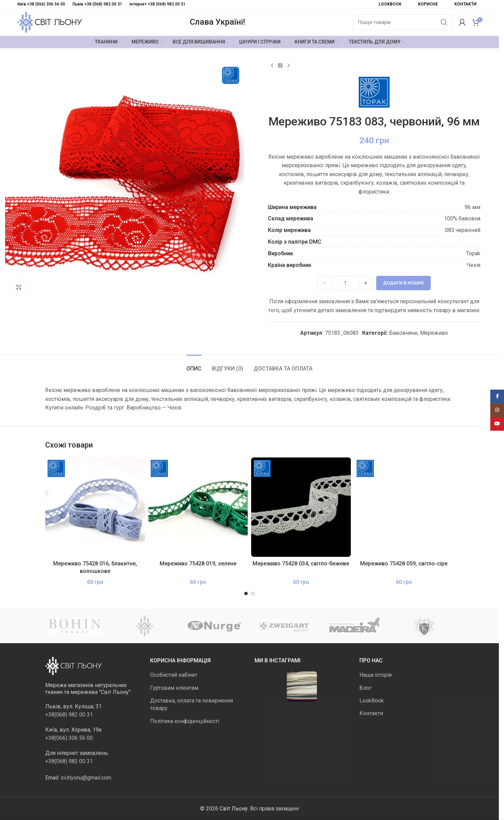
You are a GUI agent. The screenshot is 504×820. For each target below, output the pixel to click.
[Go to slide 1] (246, 593)
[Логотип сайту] (50, 22)
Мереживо (434, 333)
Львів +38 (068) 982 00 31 (97, 4)
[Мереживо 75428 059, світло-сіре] (404, 507)
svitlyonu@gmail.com (86, 778)
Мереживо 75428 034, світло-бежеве (301, 564)
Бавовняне (403, 333)
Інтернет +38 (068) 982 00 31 (158, 4)
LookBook (372, 701)
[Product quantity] (345, 283)
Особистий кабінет (174, 675)
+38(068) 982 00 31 (69, 715)
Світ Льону (234, 809)
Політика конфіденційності (185, 721)
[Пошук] (402, 22)
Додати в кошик (403, 283)
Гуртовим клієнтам (174, 688)
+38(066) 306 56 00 (69, 738)
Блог (366, 688)
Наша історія (376, 675)
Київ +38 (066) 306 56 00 (41, 4)
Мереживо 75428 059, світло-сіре (404, 564)
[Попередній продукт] (272, 66)
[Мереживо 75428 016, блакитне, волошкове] (95, 507)
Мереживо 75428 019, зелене (198, 564)
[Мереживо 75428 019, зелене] (198, 507)
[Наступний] (288, 66)
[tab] (194, 365)
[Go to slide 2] (253, 593)
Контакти (371, 713)
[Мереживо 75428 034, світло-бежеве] (301, 507)
